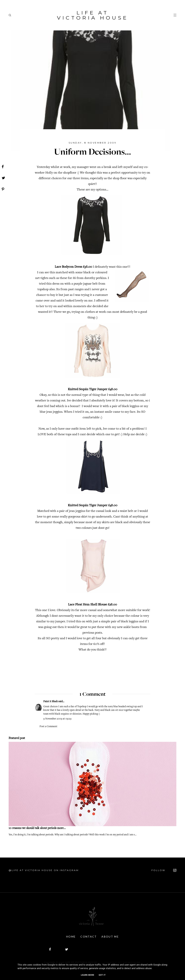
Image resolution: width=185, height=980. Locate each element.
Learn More (87, 975)
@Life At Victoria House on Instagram (44, 870)
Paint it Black (51, 702)
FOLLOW (164, 870)
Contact (89, 937)
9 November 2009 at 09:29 (57, 719)
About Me (110, 937)
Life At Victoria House (93, 15)
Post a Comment (48, 727)
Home (71, 937)
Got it (102, 975)
